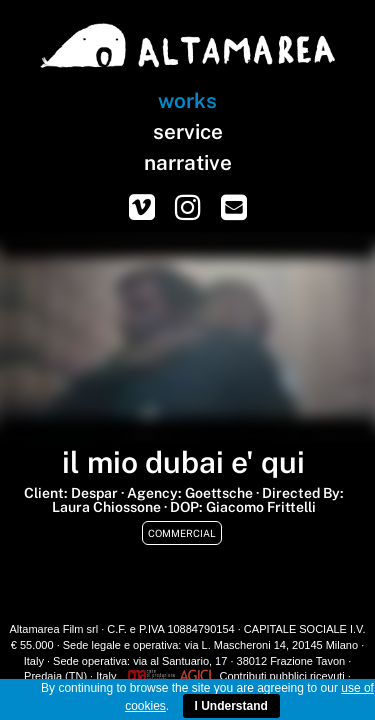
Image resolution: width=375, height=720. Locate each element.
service (188, 131)
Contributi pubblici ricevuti (281, 676)
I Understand (231, 706)
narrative (188, 162)
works (187, 100)
